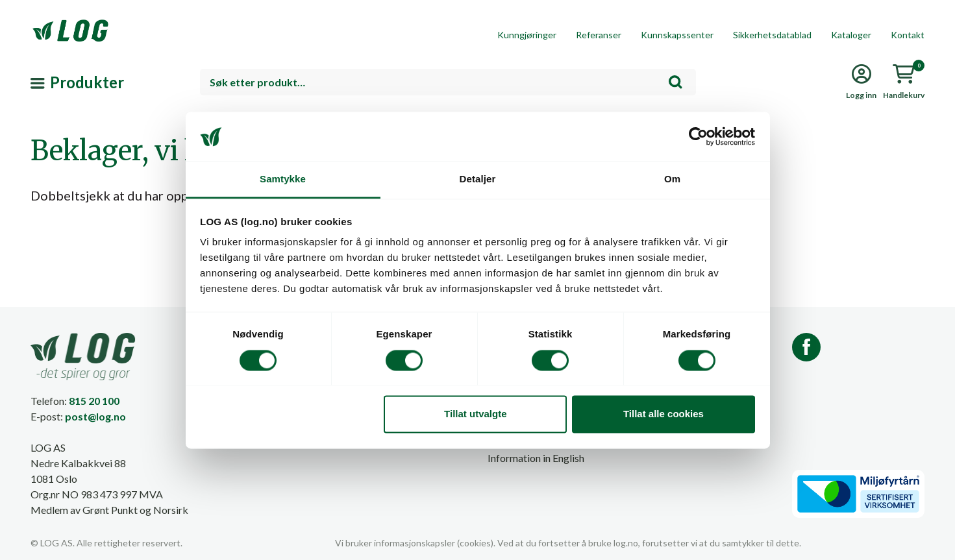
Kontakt (908, 35)
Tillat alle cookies (664, 414)
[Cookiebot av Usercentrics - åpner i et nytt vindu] (698, 136)
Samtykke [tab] (283, 179)
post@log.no (95, 416)
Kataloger (851, 35)
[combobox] (448, 82)
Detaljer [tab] (478, 179)
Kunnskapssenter (677, 35)
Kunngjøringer (527, 35)
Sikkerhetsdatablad (772, 35)
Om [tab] (672, 179)
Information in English (536, 458)
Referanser (599, 35)
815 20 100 (94, 401)
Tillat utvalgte (475, 414)
